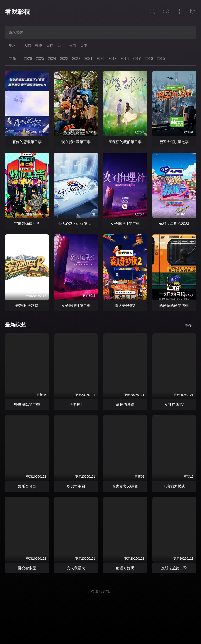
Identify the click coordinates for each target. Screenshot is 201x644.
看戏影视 (18, 12)
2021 (88, 58)
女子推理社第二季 (125, 224)
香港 (39, 45)
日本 (84, 45)
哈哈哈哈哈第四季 (174, 306)
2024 (52, 58)
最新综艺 (15, 325)
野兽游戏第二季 (27, 405)
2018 (124, 58)
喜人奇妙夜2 (125, 306)
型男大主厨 (76, 486)
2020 (100, 58)
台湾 (61, 45)
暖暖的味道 (125, 405)
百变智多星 (27, 568)
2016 (149, 58)
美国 (50, 45)
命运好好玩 (125, 568)
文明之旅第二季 (174, 568)
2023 (64, 58)
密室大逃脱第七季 (174, 142)
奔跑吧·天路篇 (27, 306)
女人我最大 (76, 568)
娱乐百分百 (27, 486)
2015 (161, 58)
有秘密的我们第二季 (125, 142)
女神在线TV (174, 405)
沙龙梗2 (76, 405)
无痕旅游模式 (174, 486)
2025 (40, 58)
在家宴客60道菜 (125, 486)
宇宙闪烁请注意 (27, 224)
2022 (76, 58)
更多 (190, 325)
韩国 (72, 45)
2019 (112, 58)
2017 (136, 58)
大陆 (27, 45)
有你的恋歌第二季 (27, 142)
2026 (28, 58)
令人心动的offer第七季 (76, 224)
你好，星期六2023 (174, 224)
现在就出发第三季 (76, 142)
